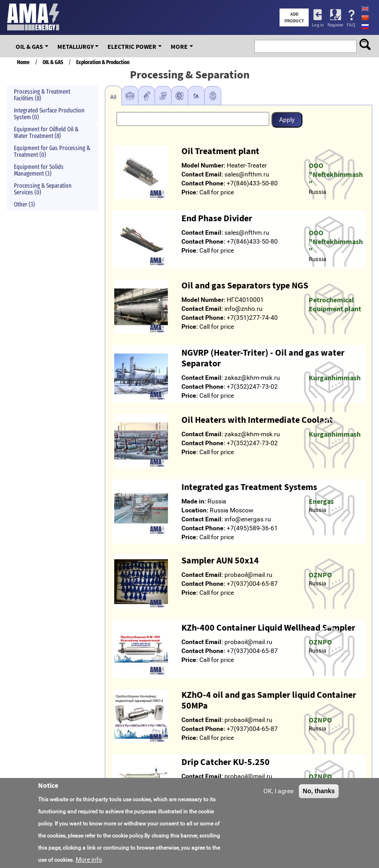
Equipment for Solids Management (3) (39, 170)
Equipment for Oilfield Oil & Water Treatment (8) (46, 133)
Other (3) (24, 204)
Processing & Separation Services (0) (43, 189)
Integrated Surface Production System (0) (49, 114)
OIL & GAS (29, 47)
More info (89, 859)
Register (335, 25)
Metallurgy (75, 47)
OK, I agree (278, 791)
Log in (318, 25)
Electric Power (132, 47)
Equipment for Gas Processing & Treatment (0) (52, 151)
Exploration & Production (103, 62)
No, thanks (319, 791)
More (179, 47)
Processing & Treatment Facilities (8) (42, 95)
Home (23, 62)
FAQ (351, 25)
